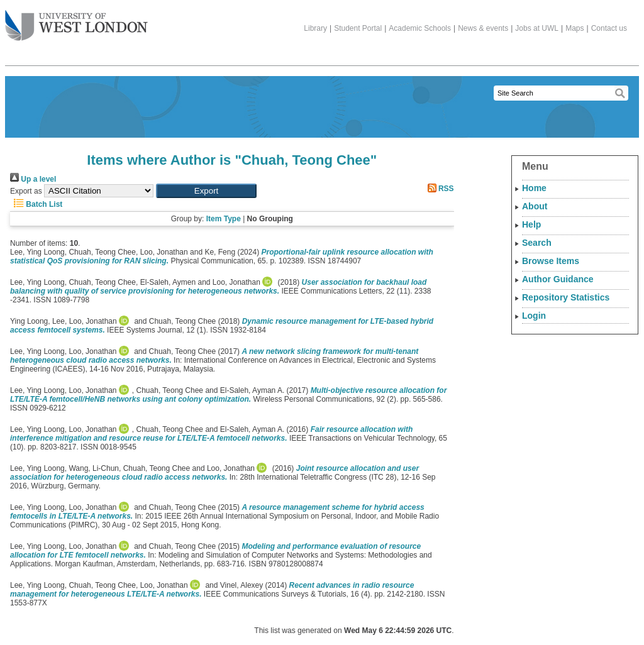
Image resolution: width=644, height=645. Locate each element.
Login (534, 316)
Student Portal (358, 28)
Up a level (33, 179)
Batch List (36, 204)
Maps (575, 28)
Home (534, 188)
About (535, 206)
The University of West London (76, 21)
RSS (439, 189)
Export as (26, 191)
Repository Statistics (566, 297)
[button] (206, 191)
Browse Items (551, 261)
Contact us (609, 28)
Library (315, 28)
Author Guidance (558, 279)
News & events (483, 28)
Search (537, 243)
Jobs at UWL (537, 28)
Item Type (224, 219)
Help (531, 224)
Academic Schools (420, 28)
